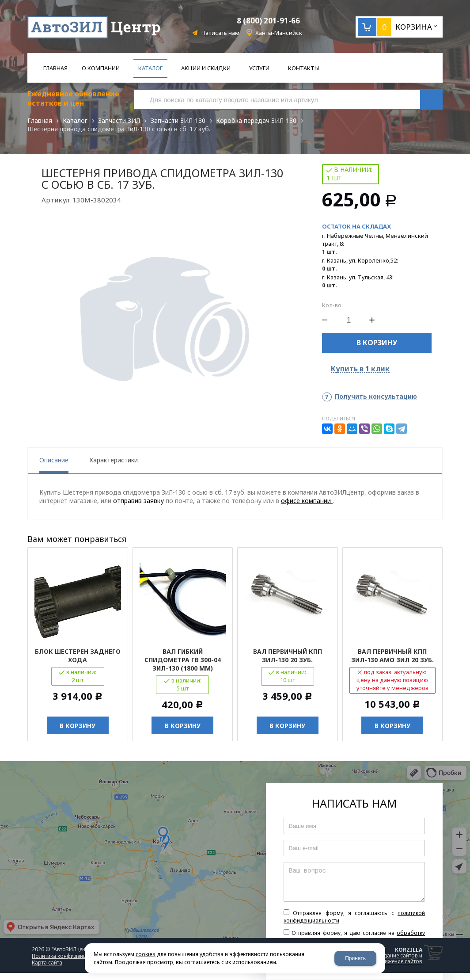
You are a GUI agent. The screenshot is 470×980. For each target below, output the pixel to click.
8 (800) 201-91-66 (268, 21)
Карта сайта (47, 963)
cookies (146, 954)
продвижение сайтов (395, 962)
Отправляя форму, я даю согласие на (354, 937)
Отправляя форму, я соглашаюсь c (354, 917)
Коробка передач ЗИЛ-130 (256, 120)
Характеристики (114, 460)
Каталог (75, 120)
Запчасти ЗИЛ (119, 120)
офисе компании (307, 501)
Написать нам (220, 33)
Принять (355, 958)
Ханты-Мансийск (279, 33)
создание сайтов (396, 956)
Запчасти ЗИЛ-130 (178, 120)
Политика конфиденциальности (72, 956)
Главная (40, 120)
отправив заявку (138, 501)
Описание (54, 460)
